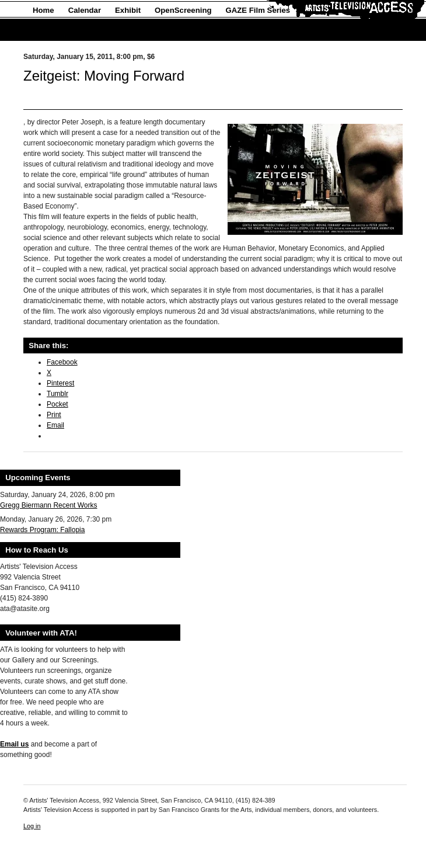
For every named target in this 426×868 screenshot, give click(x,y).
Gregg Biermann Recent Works (49, 505)
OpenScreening (183, 10)
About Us (50, 30)
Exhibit (128, 10)
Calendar (85, 10)
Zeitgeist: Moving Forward (104, 76)
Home (43, 10)
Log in (32, 826)
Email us (14, 744)
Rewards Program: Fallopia (42, 530)
